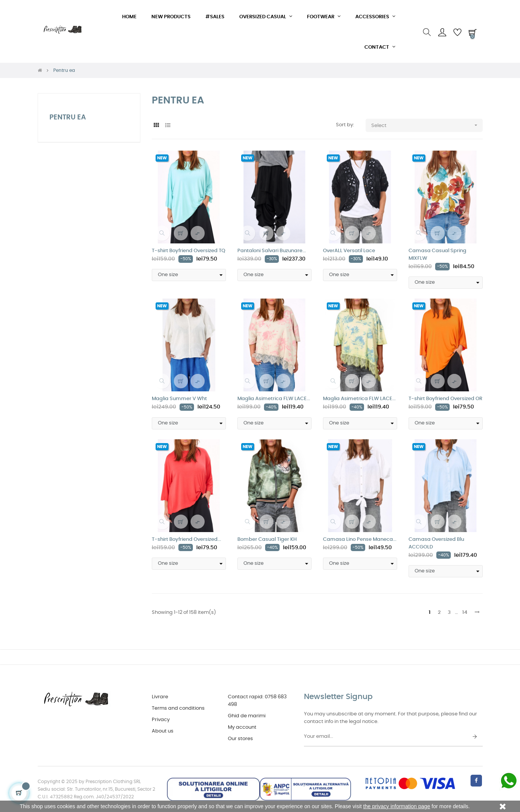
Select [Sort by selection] (427, 125)
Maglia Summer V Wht (179, 399)
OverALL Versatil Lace (349, 251)
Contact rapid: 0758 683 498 (257, 701)
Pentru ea (68, 118)
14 (465, 613)
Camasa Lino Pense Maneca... (360, 539)
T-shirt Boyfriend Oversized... (186, 539)
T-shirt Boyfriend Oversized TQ (188, 251)
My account (242, 727)
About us (163, 731)
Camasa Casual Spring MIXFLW (437, 255)
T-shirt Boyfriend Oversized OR (445, 399)
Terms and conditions (178, 708)
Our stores (240, 739)
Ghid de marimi (247, 716)
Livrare (160, 697)
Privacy (161, 720)
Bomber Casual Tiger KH (267, 539)
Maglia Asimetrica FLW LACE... (274, 399)
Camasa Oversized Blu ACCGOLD (436, 543)
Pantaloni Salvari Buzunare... (272, 251)
